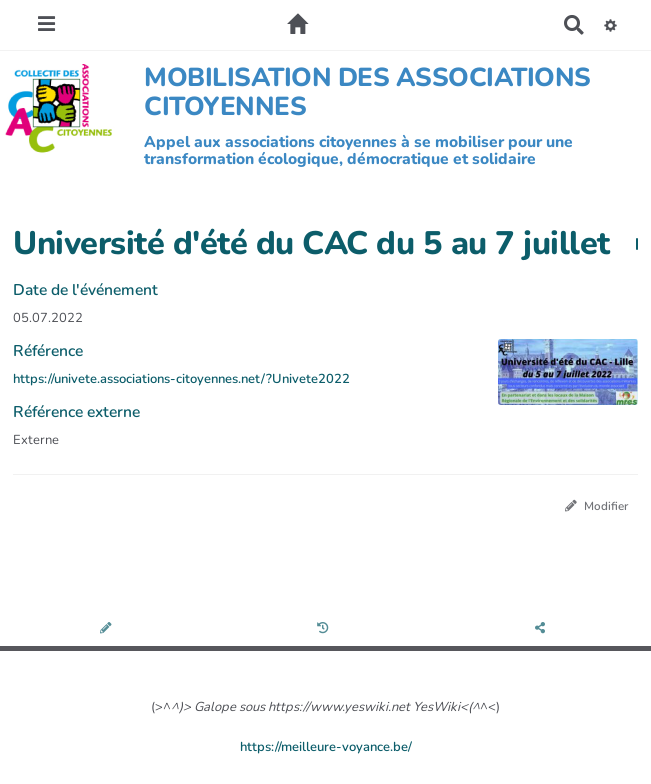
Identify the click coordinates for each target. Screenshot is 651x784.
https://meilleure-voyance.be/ (326, 747)
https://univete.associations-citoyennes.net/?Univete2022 (181, 379)
